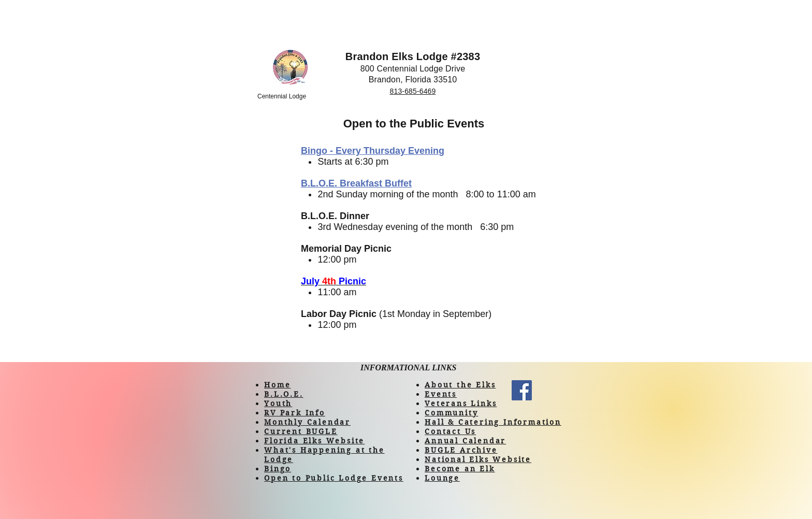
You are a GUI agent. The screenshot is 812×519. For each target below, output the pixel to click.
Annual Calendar (465, 441)
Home (277, 385)
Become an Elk (460, 469)
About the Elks (460, 385)
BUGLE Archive (461, 450)
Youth (278, 403)
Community (451, 413)
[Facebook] (522, 390)
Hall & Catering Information (493, 422)
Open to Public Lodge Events (334, 478)
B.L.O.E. (284, 394)
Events (441, 394)
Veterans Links (461, 403)
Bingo (278, 469)
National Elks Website (478, 459)
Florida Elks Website (314, 441)
